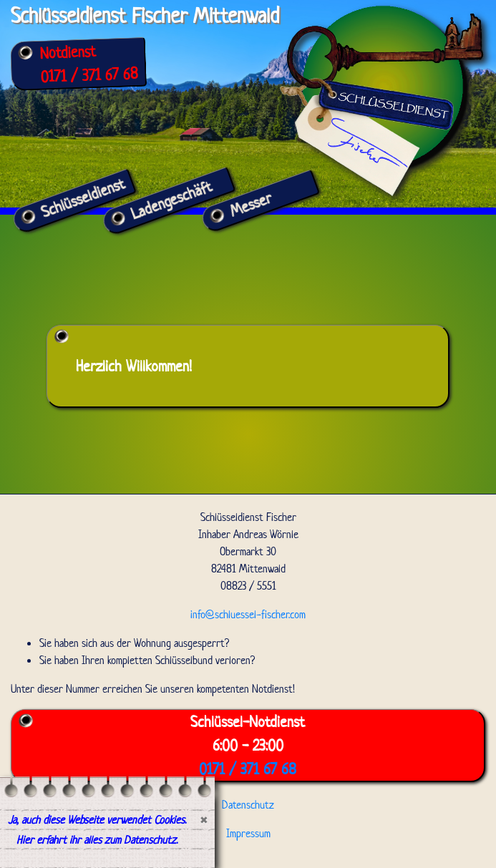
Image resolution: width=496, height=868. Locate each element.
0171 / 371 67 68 (89, 75)
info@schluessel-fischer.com (248, 614)
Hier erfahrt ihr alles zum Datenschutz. (97, 840)
